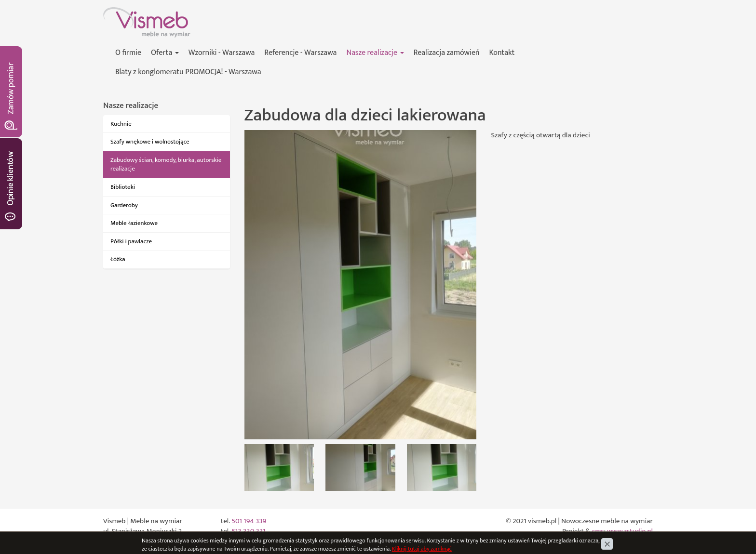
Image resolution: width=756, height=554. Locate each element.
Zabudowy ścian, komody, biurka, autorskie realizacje (166, 165)
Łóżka (118, 259)
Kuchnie (121, 124)
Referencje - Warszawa (300, 53)
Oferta (165, 53)
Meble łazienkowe (134, 223)
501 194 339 (249, 521)
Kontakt (502, 53)
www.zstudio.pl (630, 531)
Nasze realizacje (375, 53)
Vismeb (114, 12)
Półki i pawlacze (131, 241)
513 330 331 (249, 531)
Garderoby (124, 205)
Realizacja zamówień (447, 53)
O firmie (128, 53)
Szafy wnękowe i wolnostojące (150, 142)
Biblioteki (123, 187)
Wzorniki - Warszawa (222, 53)
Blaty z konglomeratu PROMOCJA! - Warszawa (188, 72)
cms (598, 531)
